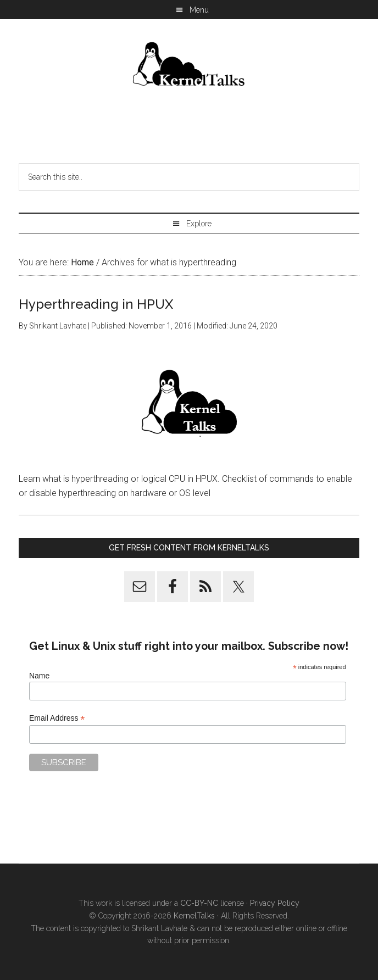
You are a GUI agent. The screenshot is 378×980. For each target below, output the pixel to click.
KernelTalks (194, 916)
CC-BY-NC (199, 903)
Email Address (57, 718)
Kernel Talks (189, 66)
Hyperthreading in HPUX (96, 304)
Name (39, 676)
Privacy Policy (275, 903)
